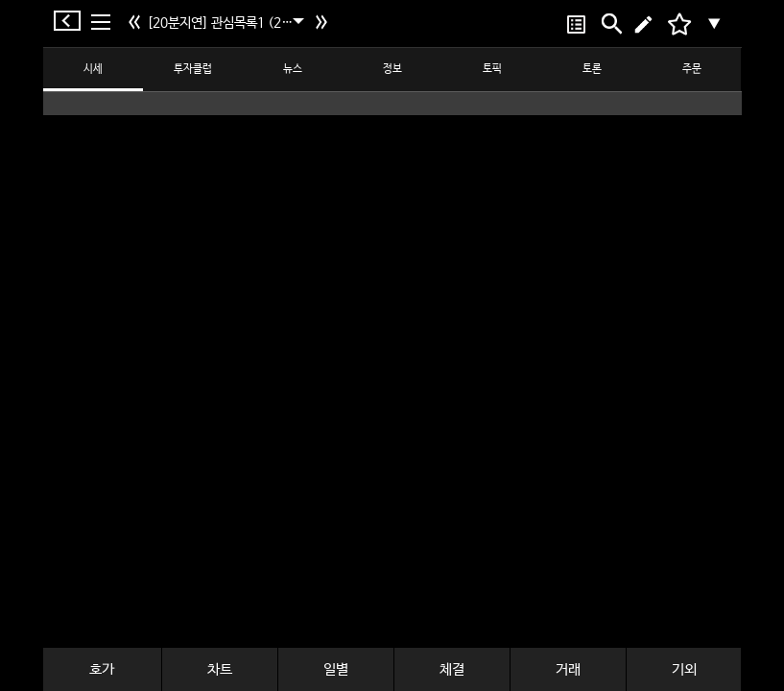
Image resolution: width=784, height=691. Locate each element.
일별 (336, 669)
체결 (452, 669)
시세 (93, 69)
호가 (102, 669)
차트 (220, 669)
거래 (568, 669)
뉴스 (293, 69)
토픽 (492, 69)
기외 (684, 669)
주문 (692, 69)
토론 (592, 69)
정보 (392, 69)
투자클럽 (193, 69)
